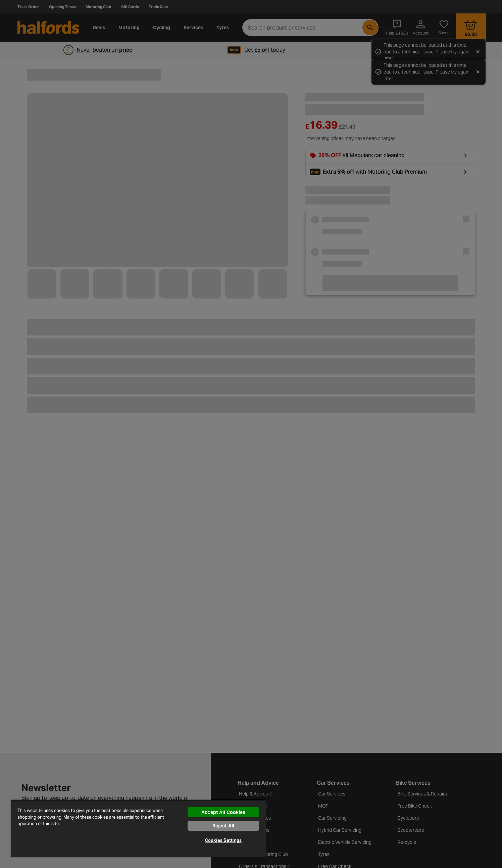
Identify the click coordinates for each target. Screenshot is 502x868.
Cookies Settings (223, 840)
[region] (138, 828)
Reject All (223, 826)
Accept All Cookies (223, 812)
